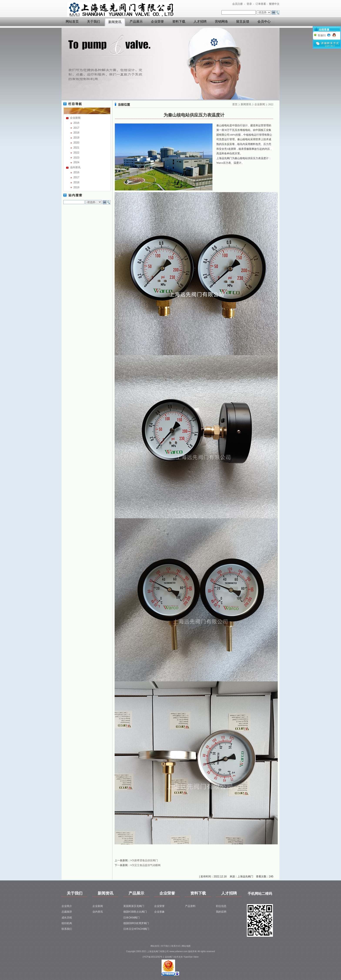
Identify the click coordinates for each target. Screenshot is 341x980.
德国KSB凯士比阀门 (135, 912)
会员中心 (264, 22)
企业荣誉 (157, 22)
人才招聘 (200, 22)
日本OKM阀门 (131, 918)
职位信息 (221, 906)
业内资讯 (75, 167)
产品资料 (190, 906)
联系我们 (67, 929)
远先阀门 (169, 957)
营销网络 (221, 22)
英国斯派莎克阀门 (134, 906)
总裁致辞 (67, 912)
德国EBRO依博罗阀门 (136, 923)
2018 (76, 133)
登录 (249, 4)
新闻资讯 (115, 22)
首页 (235, 104)
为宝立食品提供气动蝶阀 (146, 865)
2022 (76, 153)
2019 (76, 138)
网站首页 (72, 22)
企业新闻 (75, 118)
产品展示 (136, 22)
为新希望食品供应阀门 (145, 860)
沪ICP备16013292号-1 (153, 957)
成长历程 (67, 918)
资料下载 (179, 22)
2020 (76, 143)
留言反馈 (243, 22)
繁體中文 (274, 4)
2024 (76, 162)
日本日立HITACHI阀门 (136, 929)
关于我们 (94, 22)
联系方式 (176, 946)
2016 (76, 123)
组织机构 (67, 923)
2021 (76, 148)
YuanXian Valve (191, 957)
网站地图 (186, 946)
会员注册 (237, 4)
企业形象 (159, 912)
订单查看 (261, 4)
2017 (76, 128)
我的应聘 (221, 912)
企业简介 (67, 906)
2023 (76, 158)
